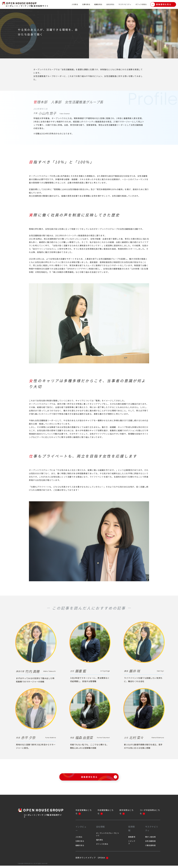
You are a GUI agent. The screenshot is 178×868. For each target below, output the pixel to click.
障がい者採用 (150, 839)
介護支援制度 (150, 848)
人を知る (61, 4)
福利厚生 (100, 842)
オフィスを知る (139, 4)
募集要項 (132, 839)
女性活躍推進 (150, 843)
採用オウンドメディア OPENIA (92, 860)
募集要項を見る (161, 4)
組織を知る (89, 4)
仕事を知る (74, 4)
